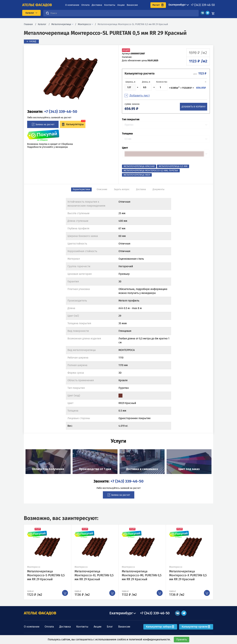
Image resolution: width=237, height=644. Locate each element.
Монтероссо (84, 24)
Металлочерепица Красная (139, 166)
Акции (121, 5)
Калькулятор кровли (196, 627)
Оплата (85, 5)
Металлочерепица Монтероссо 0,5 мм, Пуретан (151, 171)
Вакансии (132, 5)
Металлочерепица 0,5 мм (173, 166)
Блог (110, 627)
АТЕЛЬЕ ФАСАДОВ (40, 613)
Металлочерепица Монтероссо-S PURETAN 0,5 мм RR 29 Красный (46, 575)
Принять (182, 639)
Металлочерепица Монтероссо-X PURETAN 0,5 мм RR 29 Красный (188, 575)
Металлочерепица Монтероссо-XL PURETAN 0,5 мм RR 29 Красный (94, 575)
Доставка (97, 5)
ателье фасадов (37, 5)
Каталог (42, 24)
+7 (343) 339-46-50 (203, 5)
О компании (72, 5)
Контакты (110, 5)
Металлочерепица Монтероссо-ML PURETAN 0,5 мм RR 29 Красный (142, 575)
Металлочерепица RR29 (137, 175)
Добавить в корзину (194, 107)
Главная (28, 24)
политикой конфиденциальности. (150, 639)
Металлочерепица (61, 24)
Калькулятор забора (160, 627)
